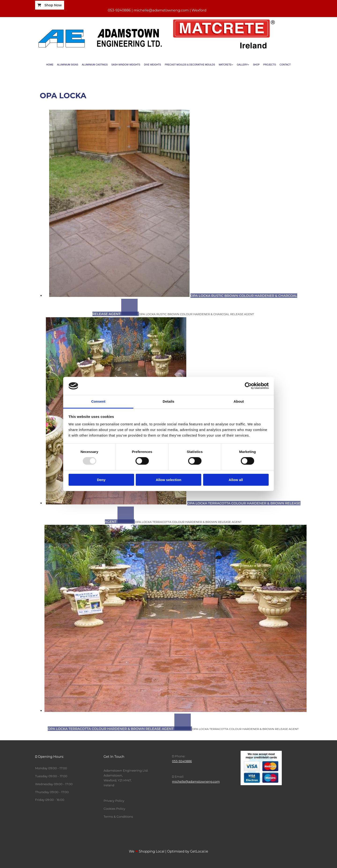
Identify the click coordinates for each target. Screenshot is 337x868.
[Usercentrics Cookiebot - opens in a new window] (248, 386)
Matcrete (225, 65)
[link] (226, 65)
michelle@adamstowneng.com (196, 781)
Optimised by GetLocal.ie (188, 851)
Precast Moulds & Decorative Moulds (190, 65)
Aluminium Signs (68, 65)
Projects (269, 65)
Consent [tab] (98, 401)
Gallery (242, 65)
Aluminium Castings (95, 65)
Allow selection (168, 480)
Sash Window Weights (126, 65)
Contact (285, 65)
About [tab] (239, 401)
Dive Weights (152, 65)
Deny (101, 480)
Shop (256, 65)
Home (50, 65)
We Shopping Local (147, 851)
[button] (50, 5)
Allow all (236, 480)
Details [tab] (168, 401)
